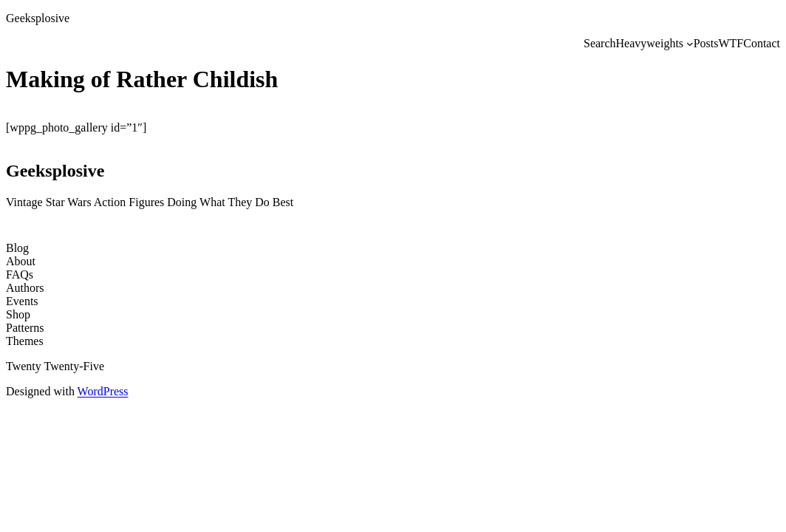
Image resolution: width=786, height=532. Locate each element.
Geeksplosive (38, 18)
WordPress (103, 391)
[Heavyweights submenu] (690, 44)
